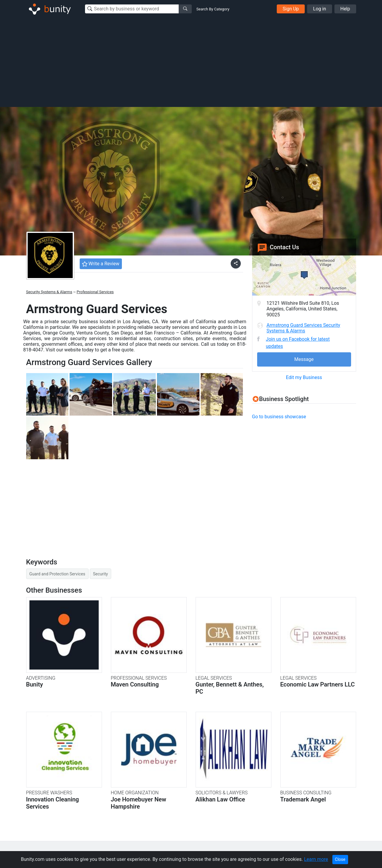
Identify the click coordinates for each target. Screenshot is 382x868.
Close (340, 859)
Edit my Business (304, 377)
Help (345, 9)
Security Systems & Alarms (49, 292)
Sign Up (291, 9)
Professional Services (95, 292)
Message (304, 359)
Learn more (316, 859)
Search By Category (213, 9)
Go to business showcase (279, 417)
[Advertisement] (191, 62)
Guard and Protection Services (57, 574)
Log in (319, 9)
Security (100, 574)
